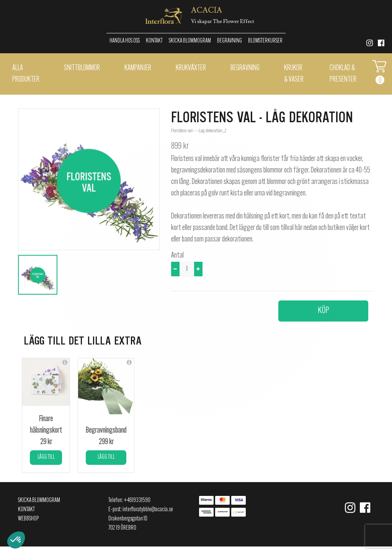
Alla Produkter (26, 74)
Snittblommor (82, 68)
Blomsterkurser (265, 41)
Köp (323, 311)
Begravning (229, 41)
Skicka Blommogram (190, 41)
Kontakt (154, 41)
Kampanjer (138, 68)
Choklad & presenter (343, 74)
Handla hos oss (125, 41)
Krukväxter (191, 68)
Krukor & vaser (294, 74)
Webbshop (28, 519)
